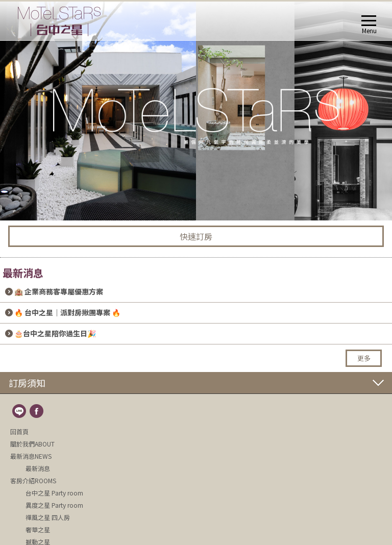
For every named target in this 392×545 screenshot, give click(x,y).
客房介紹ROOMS (33, 480)
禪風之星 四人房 (48, 517)
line (20, 412)
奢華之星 (38, 529)
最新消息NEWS (31, 456)
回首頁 (19, 431)
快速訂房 (196, 236)
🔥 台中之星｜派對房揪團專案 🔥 (67, 312)
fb (37, 412)
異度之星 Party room (54, 505)
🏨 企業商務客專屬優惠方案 (59, 291)
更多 (364, 358)
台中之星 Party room (54, 493)
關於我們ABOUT (32, 444)
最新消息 (38, 468)
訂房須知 (27, 383)
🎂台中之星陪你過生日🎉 (55, 333)
